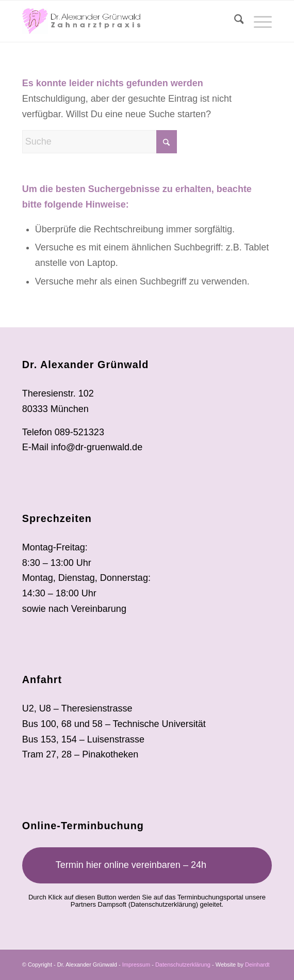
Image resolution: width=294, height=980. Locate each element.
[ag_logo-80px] (122, 21)
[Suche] (234, 21)
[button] (19, 961)
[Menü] (258, 21)
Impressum (136, 965)
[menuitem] (234, 21)
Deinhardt (257, 965)
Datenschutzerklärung (163, 904)
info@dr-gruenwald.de (97, 447)
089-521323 (79, 432)
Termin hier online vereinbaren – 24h (131, 865)
